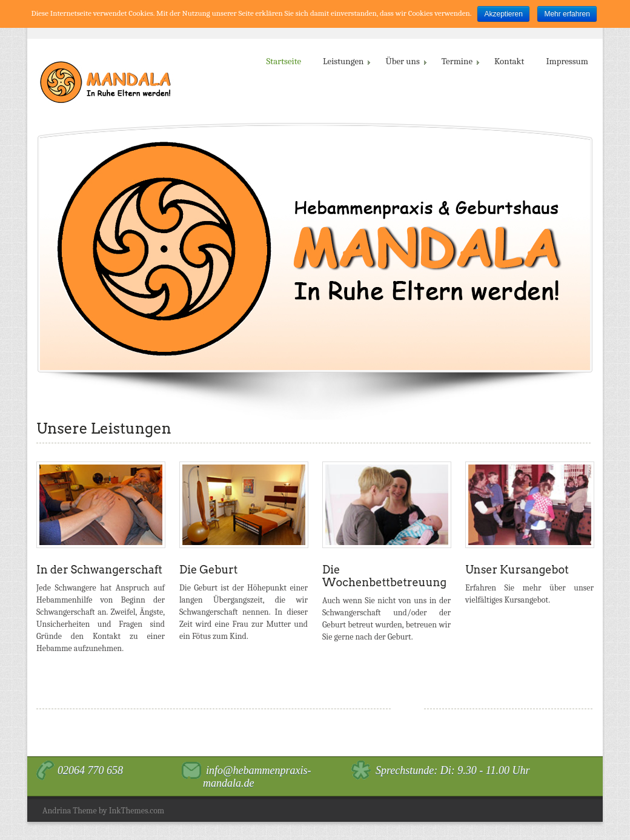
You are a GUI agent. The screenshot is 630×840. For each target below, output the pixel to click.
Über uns (405, 61)
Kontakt (509, 61)
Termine (459, 61)
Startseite (284, 61)
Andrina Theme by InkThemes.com (103, 811)
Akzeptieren (503, 14)
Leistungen (346, 61)
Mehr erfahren (567, 14)
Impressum (567, 61)
